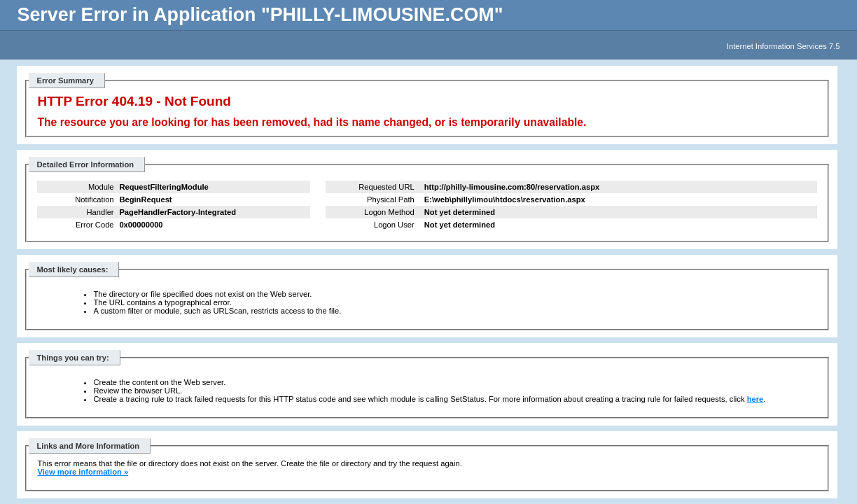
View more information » (83, 472)
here (755, 399)
